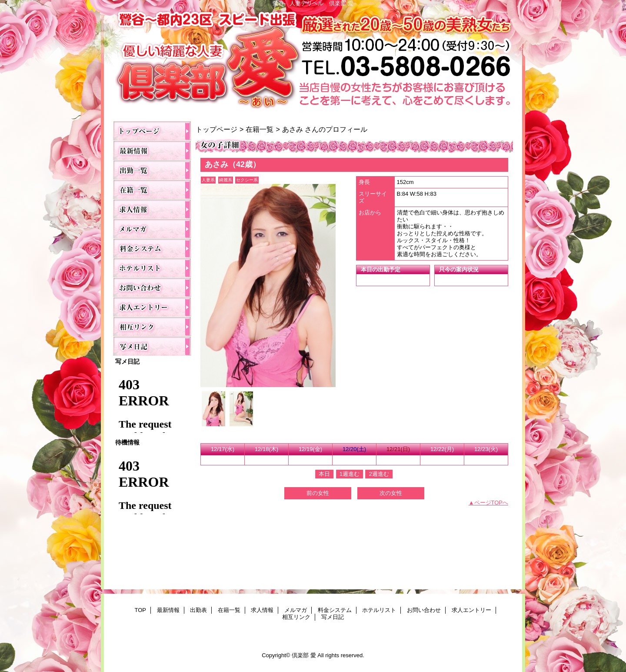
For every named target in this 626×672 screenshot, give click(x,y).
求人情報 (152, 209)
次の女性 (391, 493)
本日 (324, 474)
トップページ (216, 129)
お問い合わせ (152, 287)
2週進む (379, 474)
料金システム (152, 248)
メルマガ (152, 229)
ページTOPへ (491, 503)
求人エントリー (152, 307)
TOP (152, 131)
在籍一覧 (152, 189)
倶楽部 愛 (313, 62)
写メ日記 (152, 346)
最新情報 (152, 150)
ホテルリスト (152, 268)
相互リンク (152, 326)
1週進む (350, 474)
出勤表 (152, 170)
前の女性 (318, 493)
